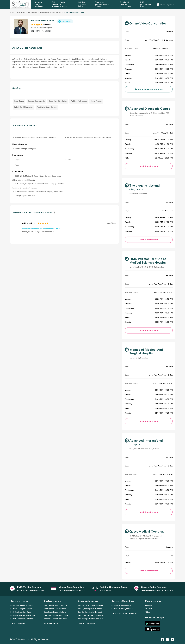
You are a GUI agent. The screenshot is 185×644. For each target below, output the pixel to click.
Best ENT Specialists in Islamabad (91, 619)
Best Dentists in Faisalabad (122, 605)
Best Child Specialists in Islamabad (91, 615)
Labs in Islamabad (86, 623)
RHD (142, 2)
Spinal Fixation (96, 101)
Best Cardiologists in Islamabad (90, 612)
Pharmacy (99, 2)
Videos (148, 612)
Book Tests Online (82, 5)
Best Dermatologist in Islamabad (90, 605)
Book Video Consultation (150, 89)
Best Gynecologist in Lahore (55, 609)
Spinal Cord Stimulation (24, 107)
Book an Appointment (39, 5)
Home (12, 12)
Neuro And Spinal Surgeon (52, 12)
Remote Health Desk (146, 5)
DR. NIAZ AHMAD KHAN (75, 12)
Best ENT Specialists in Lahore (56, 619)
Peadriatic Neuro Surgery (47, 107)
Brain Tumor (19, 101)
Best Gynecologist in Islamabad (90, 609)
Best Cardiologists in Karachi (21, 612)
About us (149, 605)
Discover (149, 609)
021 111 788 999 (125, 7)
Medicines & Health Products (102, 5)
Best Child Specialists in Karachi (23, 615)
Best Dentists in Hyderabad (122, 609)
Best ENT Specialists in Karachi (22, 619)
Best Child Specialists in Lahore (56, 615)
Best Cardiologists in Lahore (55, 612)
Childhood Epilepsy (124, 3)
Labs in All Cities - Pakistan (124, 614)
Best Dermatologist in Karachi (22, 605)
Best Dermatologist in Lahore (55, 605)
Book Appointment (149, 166)
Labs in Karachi (18, 623)
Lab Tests (83, 2)
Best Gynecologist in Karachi (21, 609)
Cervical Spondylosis (36, 101)
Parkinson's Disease (79, 101)
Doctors (38, 2)
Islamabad (33, 12)
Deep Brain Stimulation (58, 101)
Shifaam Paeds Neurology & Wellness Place (59, 4)
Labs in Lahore (51, 623)
